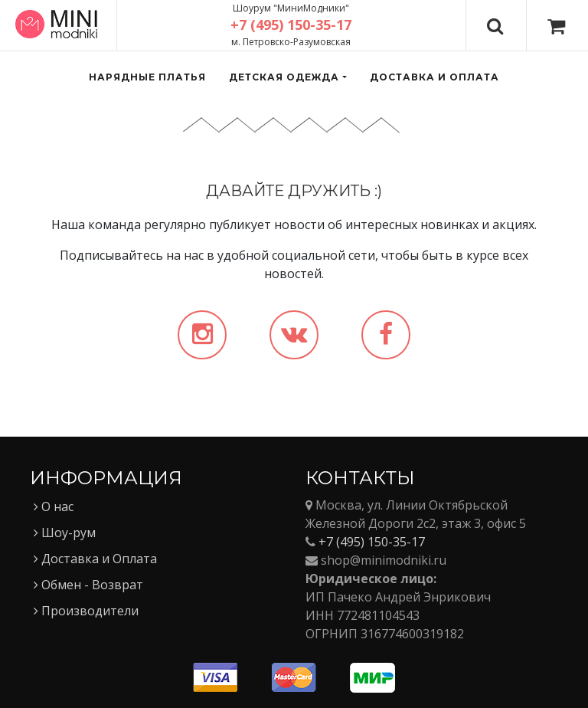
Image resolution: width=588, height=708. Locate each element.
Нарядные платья (147, 77)
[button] (287, 77)
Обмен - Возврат (88, 585)
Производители (86, 611)
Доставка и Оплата (95, 559)
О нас (54, 506)
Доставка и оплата (434, 77)
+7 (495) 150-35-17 (372, 542)
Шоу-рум (65, 533)
